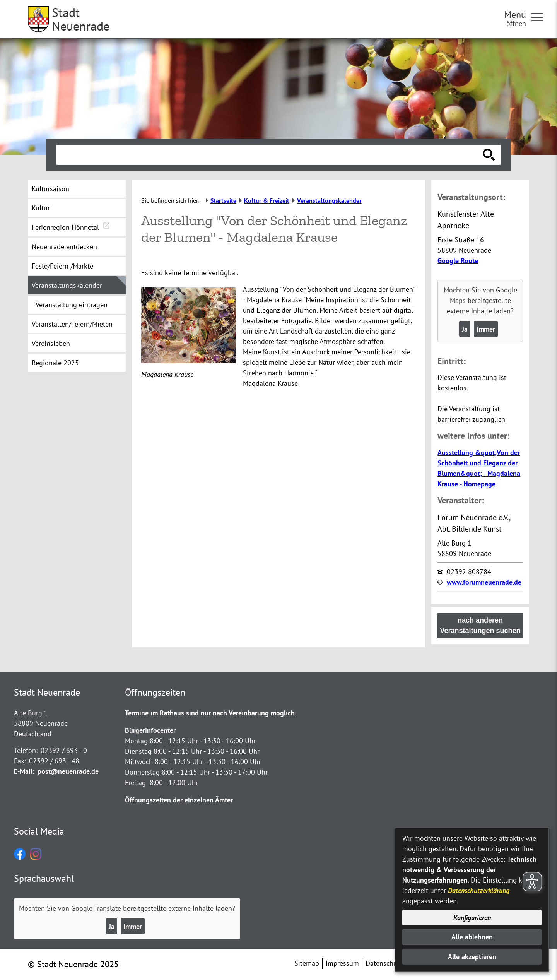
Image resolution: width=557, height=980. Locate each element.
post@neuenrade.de (68, 771)
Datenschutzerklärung (479, 890)
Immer (486, 329)
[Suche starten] (489, 155)
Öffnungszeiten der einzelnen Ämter (179, 800)
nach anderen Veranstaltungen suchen (480, 625)
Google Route (458, 261)
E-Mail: (24, 771)
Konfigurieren (472, 918)
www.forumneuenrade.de (484, 582)
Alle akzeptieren (472, 957)
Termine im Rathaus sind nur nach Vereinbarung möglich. (211, 713)
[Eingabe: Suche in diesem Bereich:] (270, 155)
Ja (465, 329)
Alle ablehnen (472, 937)
